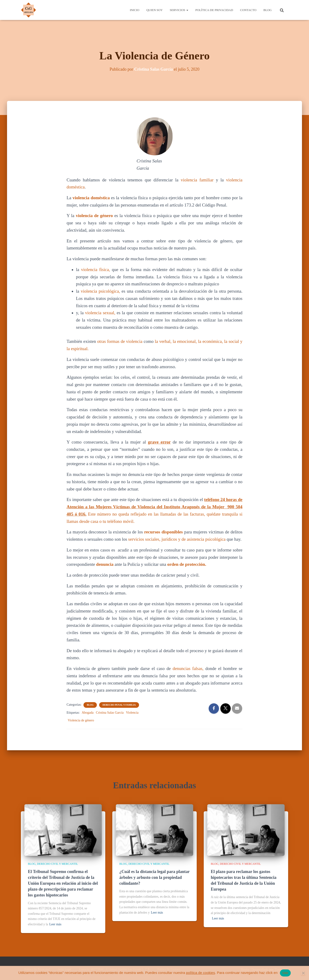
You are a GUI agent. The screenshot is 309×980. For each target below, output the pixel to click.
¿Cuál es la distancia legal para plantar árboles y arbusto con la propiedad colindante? (154, 877)
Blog (268, 10)
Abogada (88, 713)
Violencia (132, 713)
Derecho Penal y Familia (119, 705)
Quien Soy (154, 10)
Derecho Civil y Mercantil (58, 864)
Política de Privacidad (214, 10)
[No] (303, 973)
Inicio (135, 10)
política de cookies (201, 973)
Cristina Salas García (110, 713)
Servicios (179, 10)
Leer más (55, 924)
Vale (285, 973)
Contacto (248, 10)
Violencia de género (81, 720)
